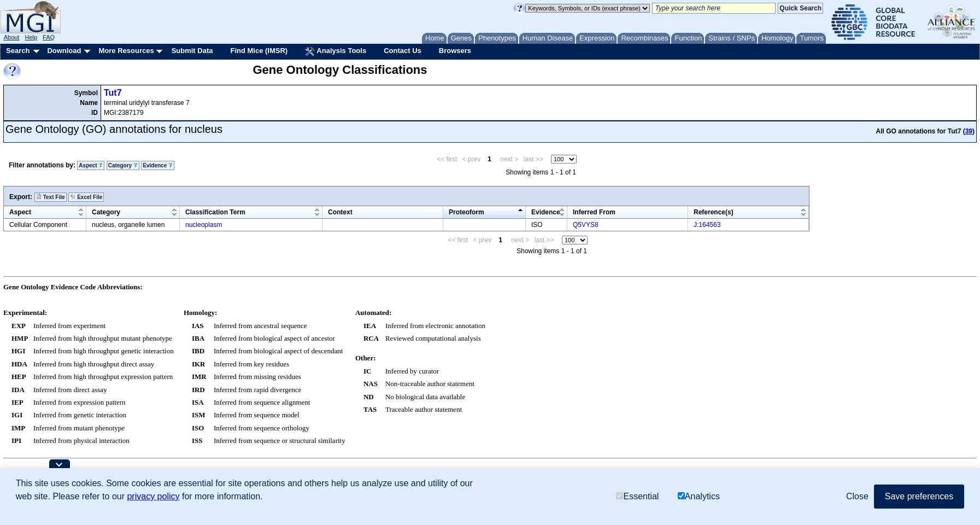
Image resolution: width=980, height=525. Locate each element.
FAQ (49, 37)
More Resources (126, 51)
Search (18, 51)
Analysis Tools (336, 51)
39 (969, 131)
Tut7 (113, 93)
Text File (51, 197)
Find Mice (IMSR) (259, 51)
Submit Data (192, 51)
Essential (637, 496)
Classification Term (215, 212)
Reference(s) (714, 212)
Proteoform (466, 212)
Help (31, 37)
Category (123, 165)
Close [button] (857, 496)
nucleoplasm (204, 225)
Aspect (91, 165)
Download (64, 51)
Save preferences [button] (919, 496)
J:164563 (707, 225)
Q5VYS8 (586, 225)
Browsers (455, 51)
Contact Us (403, 51)
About (12, 37)
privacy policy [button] (153, 496)
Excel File (86, 197)
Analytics (699, 496)
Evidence (158, 165)
